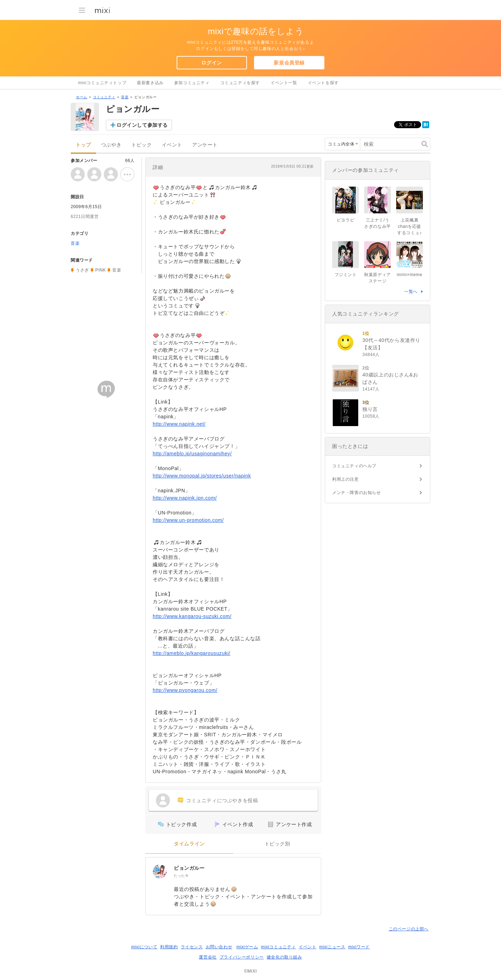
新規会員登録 (289, 63)
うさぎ (82, 270)
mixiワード (359, 947)
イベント (172, 145)
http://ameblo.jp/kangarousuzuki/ (192, 653)
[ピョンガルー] (160, 872)
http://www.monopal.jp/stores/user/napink (202, 476)
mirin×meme (410, 275)
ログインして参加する (142, 125)
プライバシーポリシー (242, 957)
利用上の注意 (345, 479)
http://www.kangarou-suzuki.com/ (192, 616)
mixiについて (144, 947)
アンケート (205, 145)
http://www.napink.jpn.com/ (185, 498)
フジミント (346, 275)
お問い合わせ (219, 947)
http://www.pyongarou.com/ (185, 690)
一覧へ (411, 292)
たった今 (181, 876)
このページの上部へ (409, 929)
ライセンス (192, 947)
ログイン (211, 63)
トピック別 (277, 844)
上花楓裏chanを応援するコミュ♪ (410, 226)
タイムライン (189, 844)
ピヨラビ (345, 220)
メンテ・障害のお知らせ (357, 493)
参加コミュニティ (192, 83)
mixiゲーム (247, 947)
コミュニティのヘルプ (354, 466)
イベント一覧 (284, 83)
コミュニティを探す (240, 83)
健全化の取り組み (284, 957)
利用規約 (169, 947)
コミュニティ (104, 97)
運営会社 (208, 957)
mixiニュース (332, 947)
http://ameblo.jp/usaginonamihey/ (192, 454)
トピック (141, 145)
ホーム (82, 97)
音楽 (125, 97)
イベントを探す (323, 83)
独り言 (370, 409)
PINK (101, 270)
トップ (83, 145)
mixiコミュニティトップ (102, 83)
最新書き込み (150, 83)
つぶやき (111, 145)
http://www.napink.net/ (179, 424)
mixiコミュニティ (278, 947)
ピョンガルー (189, 868)
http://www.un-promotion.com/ (188, 520)
